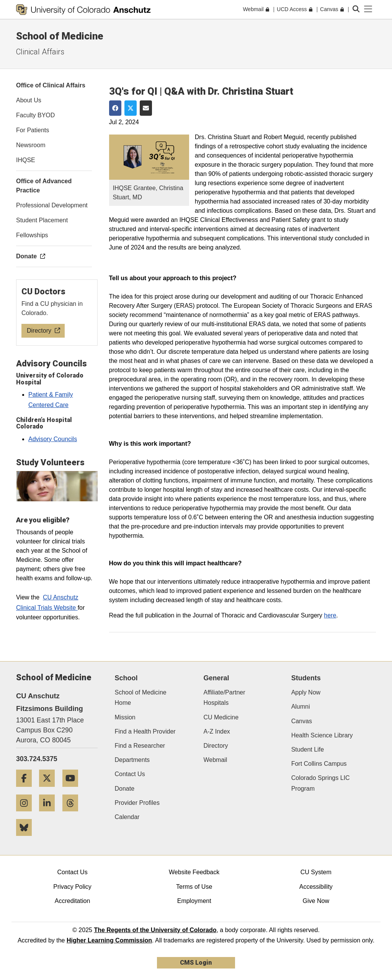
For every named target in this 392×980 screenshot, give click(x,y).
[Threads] (73, 814)
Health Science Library (322, 735)
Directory (216, 746)
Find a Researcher (140, 746)
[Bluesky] (27, 839)
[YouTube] (73, 790)
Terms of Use (194, 887)
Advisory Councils (53, 439)
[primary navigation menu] (368, 9)
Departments (132, 760)
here (330, 615)
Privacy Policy (72, 887)
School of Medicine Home (141, 698)
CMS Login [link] (196, 963)
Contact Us (130, 774)
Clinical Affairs (40, 52)
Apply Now (306, 692)
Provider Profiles (137, 803)
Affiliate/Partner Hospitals (224, 698)
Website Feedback (194, 872)
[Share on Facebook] (115, 108)
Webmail (215, 760)
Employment (194, 901)
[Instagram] (27, 814)
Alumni (301, 707)
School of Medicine (60, 36)
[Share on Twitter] (131, 108)
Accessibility (316, 887)
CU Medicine (221, 717)
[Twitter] (50, 790)
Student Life (308, 749)
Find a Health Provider (145, 731)
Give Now (316, 901)
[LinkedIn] (50, 814)
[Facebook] (27, 790)
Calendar (127, 817)
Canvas (302, 721)
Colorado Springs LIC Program (321, 783)
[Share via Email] (146, 108)
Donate (125, 789)
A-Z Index (216, 731)
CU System (316, 872)
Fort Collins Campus (319, 764)
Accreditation (73, 901)
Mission (125, 717)
